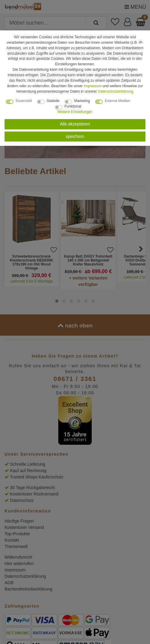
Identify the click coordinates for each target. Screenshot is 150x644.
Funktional (73, 106)
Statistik (53, 101)
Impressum (93, 86)
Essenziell (24, 101)
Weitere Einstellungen (75, 112)
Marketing (82, 101)
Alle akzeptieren (75, 124)
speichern (75, 136)
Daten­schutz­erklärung (115, 91)
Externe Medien (117, 101)
